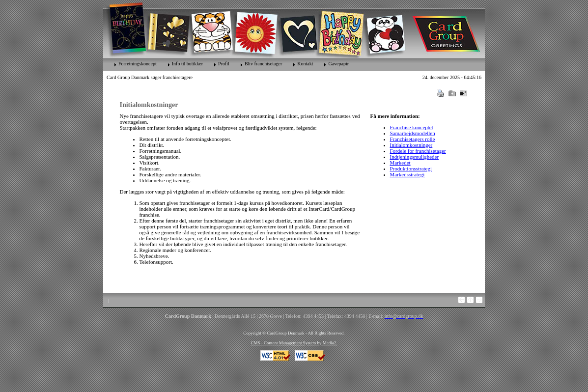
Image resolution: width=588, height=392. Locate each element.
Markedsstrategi (407, 174)
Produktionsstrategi (411, 168)
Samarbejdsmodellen (413, 133)
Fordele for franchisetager (418, 151)
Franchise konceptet (412, 127)
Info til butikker (187, 64)
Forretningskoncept (138, 64)
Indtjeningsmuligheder (415, 157)
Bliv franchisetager (263, 64)
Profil (224, 64)
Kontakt (305, 64)
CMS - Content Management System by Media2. (294, 343)
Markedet (400, 163)
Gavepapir (338, 64)
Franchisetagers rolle (413, 139)
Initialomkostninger (411, 145)
